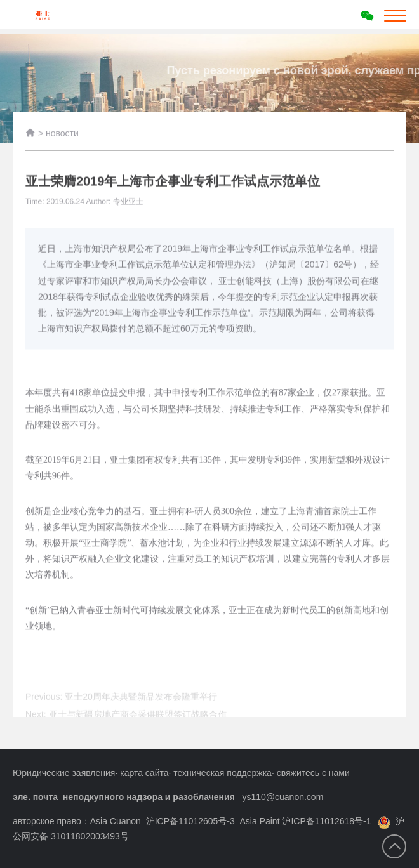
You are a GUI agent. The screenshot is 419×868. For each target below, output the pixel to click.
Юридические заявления (64, 773)
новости (62, 136)
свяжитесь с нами (313, 773)
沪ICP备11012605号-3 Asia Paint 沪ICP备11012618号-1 (259, 821)
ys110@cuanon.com (283, 797)
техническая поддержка (223, 773)
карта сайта (144, 773)
